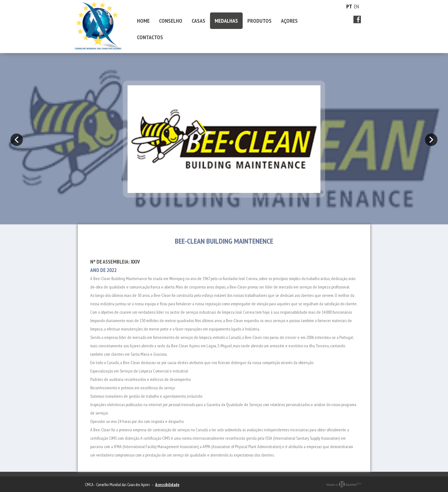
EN (357, 7)
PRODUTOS (259, 21)
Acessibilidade (167, 485)
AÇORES (289, 21)
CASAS (198, 21)
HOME (143, 21)
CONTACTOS (150, 37)
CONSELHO (171, 21)
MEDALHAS (226, 21)
